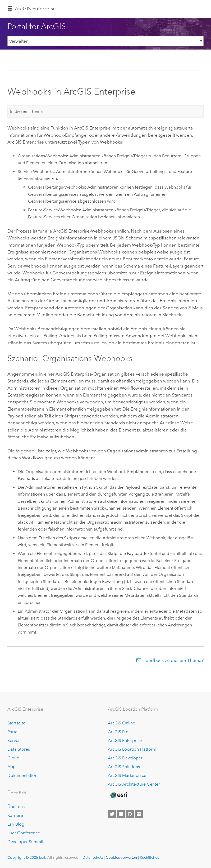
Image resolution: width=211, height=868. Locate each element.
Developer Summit (25, 842)
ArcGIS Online (121, 723)
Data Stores (19, 749)
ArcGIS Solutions (124, 767)
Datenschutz (93, 857)
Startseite (16, 723)
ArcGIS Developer (125, 758)
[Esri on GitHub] (130, 814)
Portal (13, 732)
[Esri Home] (119, 795)
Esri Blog (16, 824)
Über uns (16, 807)
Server (14, 740)
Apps (12, 767)
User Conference (24, 833)
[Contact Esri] (139, 814)
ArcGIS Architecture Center (134, 784)
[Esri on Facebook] (121, 814)
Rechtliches (149, 857)
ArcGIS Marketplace (127, 775)
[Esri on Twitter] (112, 814)
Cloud (13, 758)
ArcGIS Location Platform (132, 749)
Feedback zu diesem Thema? (173, 660)
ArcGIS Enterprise (35, 9)
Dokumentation (22, 775)
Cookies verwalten (121, 857)
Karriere (15, 815)
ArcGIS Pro (118, 732)
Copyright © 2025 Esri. (27, 857)
